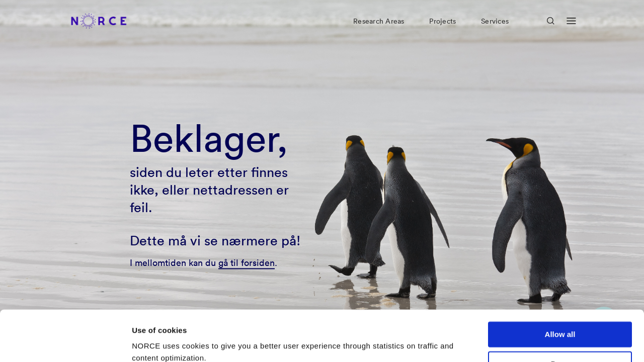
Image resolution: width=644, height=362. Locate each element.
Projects (442, 29)
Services (495, 29)
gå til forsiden (247, 263)
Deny (560, 321)
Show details (155, 342)
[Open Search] (551, 29)
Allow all (560, 291)
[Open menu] (571, 29)
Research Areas (379, 29)
